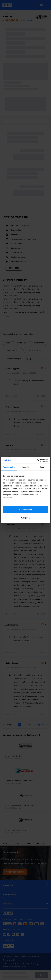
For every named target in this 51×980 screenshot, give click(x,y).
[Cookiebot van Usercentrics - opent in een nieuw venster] (37, 460)
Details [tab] (25, 467)
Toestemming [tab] (9, 467)
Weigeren (25, 518)
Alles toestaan (25, 510)
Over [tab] (42, 467)
